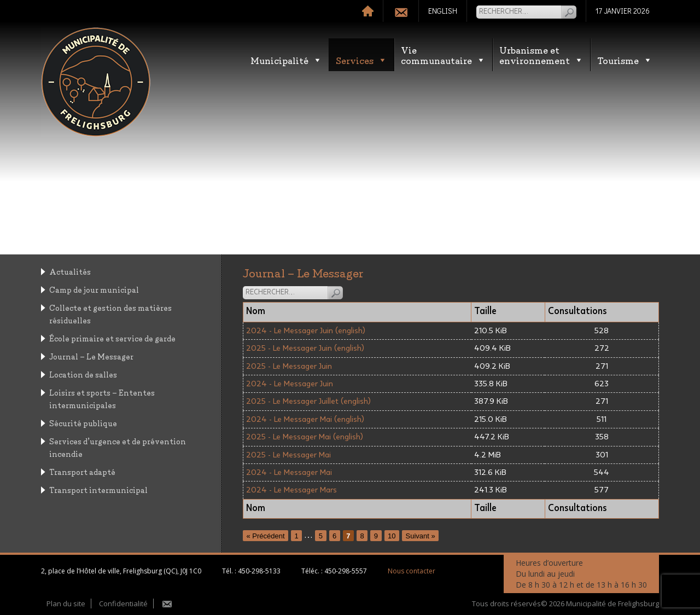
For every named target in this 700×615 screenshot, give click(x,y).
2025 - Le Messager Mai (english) (305, 437)
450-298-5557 (346, 571)
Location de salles (83, 374)
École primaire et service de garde (112, 338)
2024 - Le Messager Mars (291, 490)
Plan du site (66, 604)
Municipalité (286, 60)
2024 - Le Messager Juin (290, 384)
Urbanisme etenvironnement (541, 55)
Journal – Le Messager (91, 356)
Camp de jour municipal (94, 289)
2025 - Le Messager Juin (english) (305, 348)
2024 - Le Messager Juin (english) (306, 331)
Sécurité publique (83, 423)
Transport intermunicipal (98, 489)
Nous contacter (412, 571)
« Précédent (266, 535)
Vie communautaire (443, 55)
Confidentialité (123, 604)
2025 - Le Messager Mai (288, 455)
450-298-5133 (259, 571)
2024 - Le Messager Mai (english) (305, 419)
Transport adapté (82, 471)
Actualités (70, 271)
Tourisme (625, 60)
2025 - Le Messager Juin (289, 366)
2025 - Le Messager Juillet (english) (308, 401)
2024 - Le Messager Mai (289, 472)
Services (361, 60)
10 (392, 535)
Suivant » (420, 535)
